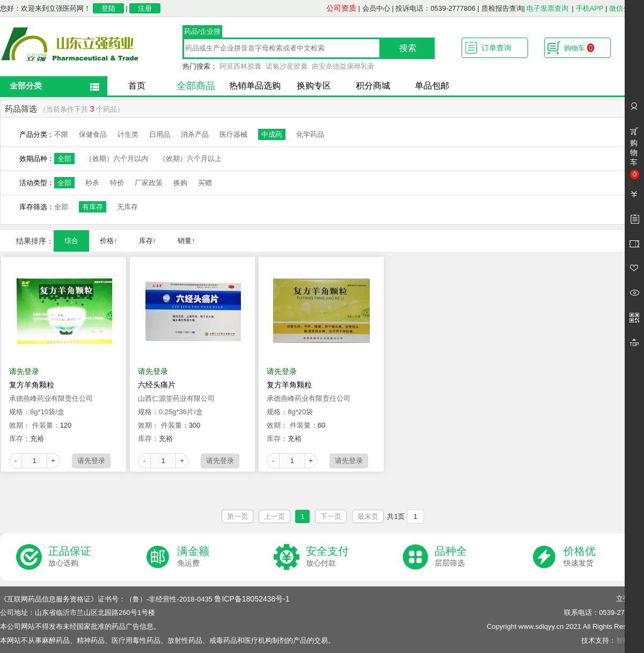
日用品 (160, 134)
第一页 (237, 516)
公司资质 (341, 8)
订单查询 (496, 48)
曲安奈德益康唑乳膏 (343, 66)
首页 (137, 86)
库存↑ (148, 241)
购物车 (579, 48)
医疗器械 (233, 134)
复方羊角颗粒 (32, 385)
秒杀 (92, 183)
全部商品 (196, 86)
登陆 (108, 8)
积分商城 (373, 86)
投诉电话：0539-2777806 (436, 8)
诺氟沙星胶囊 (287, 66)
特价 (117, 183)
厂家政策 (149, 183)
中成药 (272, 134)
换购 (180, 183)
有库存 (93, 207)
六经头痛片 (157, 385)
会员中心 (376, 8)
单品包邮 (432, 86)
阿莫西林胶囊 (240, 66)
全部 (64, 159)
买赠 (205, 183)
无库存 (127, 207)
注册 (145, 8)
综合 (71, 241)
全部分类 (26, 86)
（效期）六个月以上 (190, 159)
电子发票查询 (547, 8)
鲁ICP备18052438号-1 (252, 599)
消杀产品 (195, 134)
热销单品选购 (255, 86)
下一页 (331, 516)
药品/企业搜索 (203, 33)
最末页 (368, 516)
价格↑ (109, 241)
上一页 (275, 516)
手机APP (590, 8)
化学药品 (310, 134)
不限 (61, 134)
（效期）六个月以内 (117, 159)
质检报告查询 (502, 8)
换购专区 (314, 86)
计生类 (128, 134)
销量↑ (186, 241)
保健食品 (93, 134)
